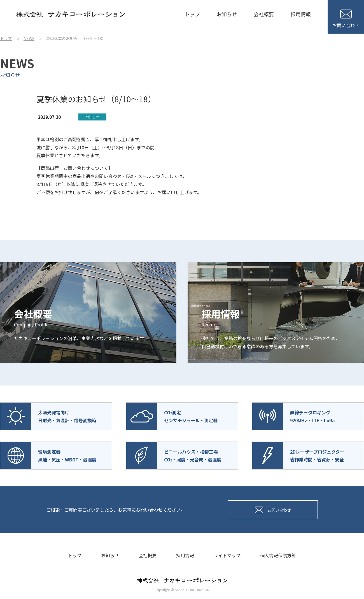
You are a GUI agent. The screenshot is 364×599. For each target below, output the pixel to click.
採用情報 (301, 14)
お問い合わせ (346, 19)
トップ (192, 14)
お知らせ (227, 14)
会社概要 (264, 14)
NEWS (29, 38)
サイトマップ (227, 555)
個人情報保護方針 (278, 555)
